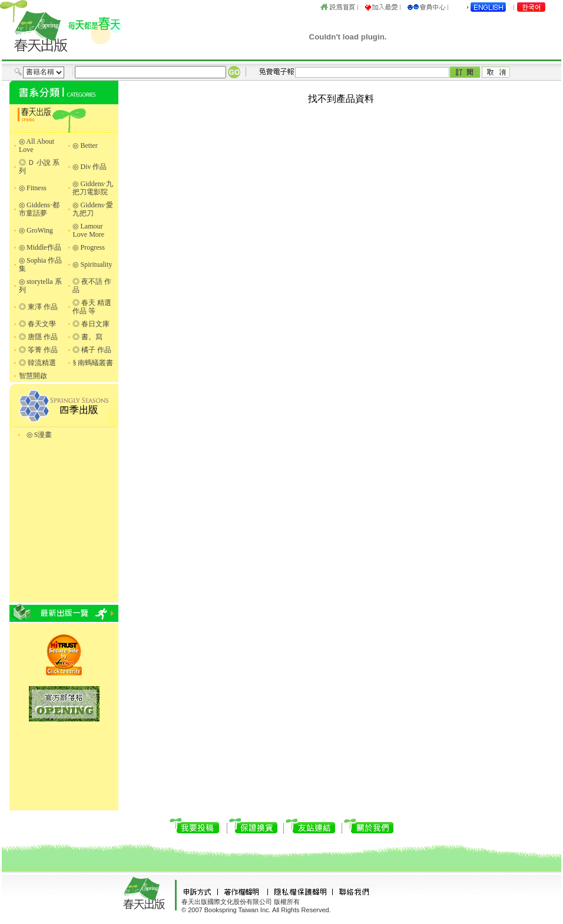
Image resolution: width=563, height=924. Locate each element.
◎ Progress (88, 247)
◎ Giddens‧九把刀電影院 (93, 188)
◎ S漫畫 (39, 435)
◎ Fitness (33, 188)
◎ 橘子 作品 (92, 350)
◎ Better (85, 145)
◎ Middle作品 (40, 247)
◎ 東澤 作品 (38, 307)
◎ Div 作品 (90, 167)
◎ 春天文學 (37, 324)
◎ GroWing (36, 230)
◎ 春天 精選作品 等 (92, 307)
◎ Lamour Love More (88, 230)
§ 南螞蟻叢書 (93, 363)
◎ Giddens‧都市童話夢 (39, 209)
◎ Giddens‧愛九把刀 (93, 209)
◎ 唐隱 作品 (38, 337)
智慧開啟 (33, 376)
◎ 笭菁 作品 (38, 350)
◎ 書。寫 (87, 337)
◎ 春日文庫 (91, 324)
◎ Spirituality (92, 264)
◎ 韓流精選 (37, 363)
